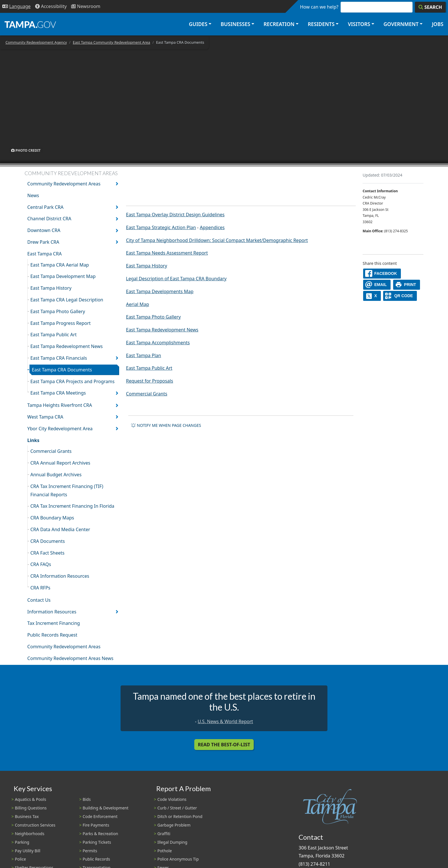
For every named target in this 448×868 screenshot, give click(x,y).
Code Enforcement (100, 816)
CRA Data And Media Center (60, 529)
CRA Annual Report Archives (60, 463)
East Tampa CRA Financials (59, 358)
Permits (90, 851)
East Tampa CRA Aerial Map (60, 265)
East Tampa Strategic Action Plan (161, 227)
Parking (22, 842)
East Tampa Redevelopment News (66, 346)
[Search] (430, 7)
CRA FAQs (41, 564)
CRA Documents (48, 541)
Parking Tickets (97, 842)
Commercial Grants (51, 451)
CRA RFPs (40, 588)
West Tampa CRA (45, 417)
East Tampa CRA (45, 254)
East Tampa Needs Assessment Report (167, 253)
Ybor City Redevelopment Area (60, 429)
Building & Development (105, 808)
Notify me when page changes (166, 425)
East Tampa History (51, 288)
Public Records (96, 859)
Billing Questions (31, 808)
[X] (372, 296)
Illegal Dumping (172, 842)
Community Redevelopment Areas (64, 184)
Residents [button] (321, 24)
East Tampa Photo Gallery (58, 311)
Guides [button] (198, 24)
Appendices (212, 227)
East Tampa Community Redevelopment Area (112, 42)
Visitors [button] (359, 24)
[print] (407, 285)
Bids (87, 799)
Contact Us (39, 600)
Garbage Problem (174, 825)
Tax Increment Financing (54, 623)
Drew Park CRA (43, 242)
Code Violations (172, 799)
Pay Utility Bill (28, 851)
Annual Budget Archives (56, 475)
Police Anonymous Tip (178, 859)
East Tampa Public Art (53, 335)
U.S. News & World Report (225, 721)
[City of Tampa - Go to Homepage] (30, 24)
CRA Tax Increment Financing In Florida (72, 506)
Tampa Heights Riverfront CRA (60, 405)
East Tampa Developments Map (160, 291)
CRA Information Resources (60, 576)
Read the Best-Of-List (224, 745)
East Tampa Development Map (63, 276)
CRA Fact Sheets (47, 553)
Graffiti (164, 834)
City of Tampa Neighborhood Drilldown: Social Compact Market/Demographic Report (217, 240)
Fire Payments (96, 825)
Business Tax (27, 816)
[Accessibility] (51, 6)
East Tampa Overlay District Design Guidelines (175, 215)
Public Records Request (52, 635)
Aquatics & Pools (30, 799)
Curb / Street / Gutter (177, 808)
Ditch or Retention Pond (180, 816)
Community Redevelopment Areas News (70, 658)
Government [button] (401, 24)
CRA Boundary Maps (52, 518)
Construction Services (35, 825)
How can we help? (319, 7)
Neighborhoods (30, 834)
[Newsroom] (86, 6)
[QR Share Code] (400, 296)
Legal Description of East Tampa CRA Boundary (176, 279)
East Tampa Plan (144, 355)
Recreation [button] (279, 24)
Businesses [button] (235, 24)
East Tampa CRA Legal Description (67, 300)
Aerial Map (138, 304)
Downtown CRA (44, 230)
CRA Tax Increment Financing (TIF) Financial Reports (67, 490)
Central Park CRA (46, 207)
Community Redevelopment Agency (36, 42)
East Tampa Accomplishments (158, 343)
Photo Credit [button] (26, 150)
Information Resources (52, 612)
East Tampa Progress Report (60, 323)
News (33, 195)
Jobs (438, 24)
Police (20, 859)
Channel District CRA (49, 219)
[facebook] (382, 274)
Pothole (165, 851)
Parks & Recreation (100, 834)
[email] (377, 285)
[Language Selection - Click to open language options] (16, 6)
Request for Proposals (150, 381)
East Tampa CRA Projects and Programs (72, 381)
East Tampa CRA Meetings (58, 393)
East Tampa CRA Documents (62, 370)
